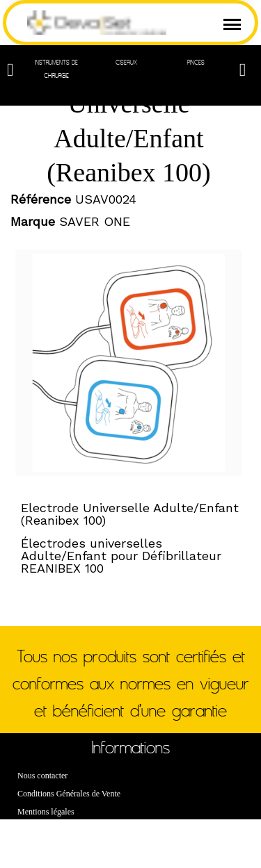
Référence (41, 199)
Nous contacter (42, 776)
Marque (33, 222)
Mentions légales (46, 812)
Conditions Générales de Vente (69, 794)
